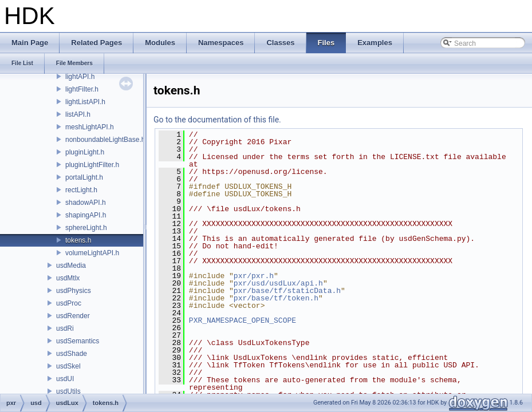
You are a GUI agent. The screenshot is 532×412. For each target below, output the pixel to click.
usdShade (72, 354)
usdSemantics (78, 341)
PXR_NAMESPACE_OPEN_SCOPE (243, 320)
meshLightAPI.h (90, 127)
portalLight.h (84, 177)
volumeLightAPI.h (92, 253)
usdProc (69, 303)
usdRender (73, 316)
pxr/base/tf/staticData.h (287, 291)
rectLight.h (81, 190)
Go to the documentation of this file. (217, 120)
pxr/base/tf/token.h (276, 298)
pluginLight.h (85, 152)
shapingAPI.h (86, 215)
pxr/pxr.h (254, 276)
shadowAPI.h (86, 203)
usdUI (65, 379)
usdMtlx (68, 278)
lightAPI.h (80, 77)
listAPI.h (78, 114)
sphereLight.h (86, 228)
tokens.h (78, 240)
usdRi (65, 328)
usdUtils (68, 391)
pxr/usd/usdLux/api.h (278, 283)
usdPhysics (74, 291)
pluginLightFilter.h (92, 165)
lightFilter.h (82, 89)
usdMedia (71, 266)
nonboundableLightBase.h (105, 140)
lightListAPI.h (85, 102)
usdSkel (68, 366)
